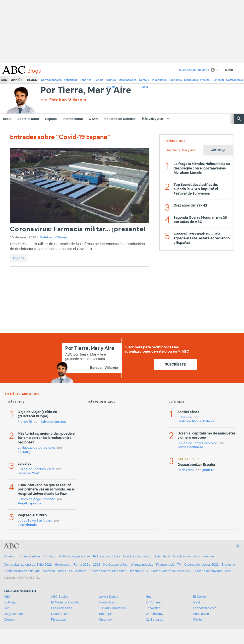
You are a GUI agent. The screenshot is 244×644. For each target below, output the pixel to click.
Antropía (49, 571)
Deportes (86, 80)
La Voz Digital (108, 597)
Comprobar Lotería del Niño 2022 (28, 564)
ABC (4, 80)
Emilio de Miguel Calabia (196, 421)
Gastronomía (235, 80)
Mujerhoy (105, 619)
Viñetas (205, 80)
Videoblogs (159, 80)
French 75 (25, 422)
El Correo (200, 597)
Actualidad (71, 80)
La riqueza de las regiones (36, 448)
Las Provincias (62, 608)
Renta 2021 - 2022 (87, 564)
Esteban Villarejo (54, 237)
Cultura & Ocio (111, 81)
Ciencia (98, 80)
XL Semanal (154, 619)
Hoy (149, 597)
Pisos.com (59, 619)
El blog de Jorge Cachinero (197, 443)
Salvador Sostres (53, 422)
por (63, 100)
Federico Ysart (29, 473)
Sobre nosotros (29, 556)
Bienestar (218, 80)
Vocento (10, 556)
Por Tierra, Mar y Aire (86, 90)
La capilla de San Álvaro (35, 521)
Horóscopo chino (116, 564)
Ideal (196, 602)
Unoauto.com (61, 614)
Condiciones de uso (137, 556)
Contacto (50, 556)
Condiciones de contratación (193, 556)
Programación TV (169, 564)
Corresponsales (51, 80)
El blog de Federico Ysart (36, 469)
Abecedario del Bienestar (107, 571)
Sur (6, 608)
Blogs (32, 80)
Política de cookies (107, 556)
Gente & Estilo (144, 81)
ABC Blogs (218, 150)
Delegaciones (128, 80)
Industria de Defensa (120, 119)
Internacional (73, 119)
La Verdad (153, 608)
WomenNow (154, 614)
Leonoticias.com (205, 608)
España (51, 119)
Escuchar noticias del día (22, 571)
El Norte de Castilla (65, 602)
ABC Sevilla (60, 597)
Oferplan (10, 619)
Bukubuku (185, 417)
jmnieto (208, 470)
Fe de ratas (186, 470)
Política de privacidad (75, 556)
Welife (197, 619)
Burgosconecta (15, 614)
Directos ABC (138, 571)
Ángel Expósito (29, 504)
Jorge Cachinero (190, 447)
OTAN (93, 119)
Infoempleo (106, 614)
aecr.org (24, 452)
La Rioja (10, 602)
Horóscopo (63, 564)
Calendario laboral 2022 (201, 564)
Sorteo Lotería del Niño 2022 (172, 571)
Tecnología (191, 80)
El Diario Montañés (112, 608)
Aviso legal (162, 556)
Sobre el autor (28, 119)
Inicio (7, 119)
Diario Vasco (107, 602)
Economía (175, 80)
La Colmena (78, 571)
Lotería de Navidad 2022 (213, 571)
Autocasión (201, 614)
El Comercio (154, 602)
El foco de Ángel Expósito (36, 499)
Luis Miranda (27, 525)
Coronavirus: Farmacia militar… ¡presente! (78, 229)
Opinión (17, 80)
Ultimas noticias (142, 564)
